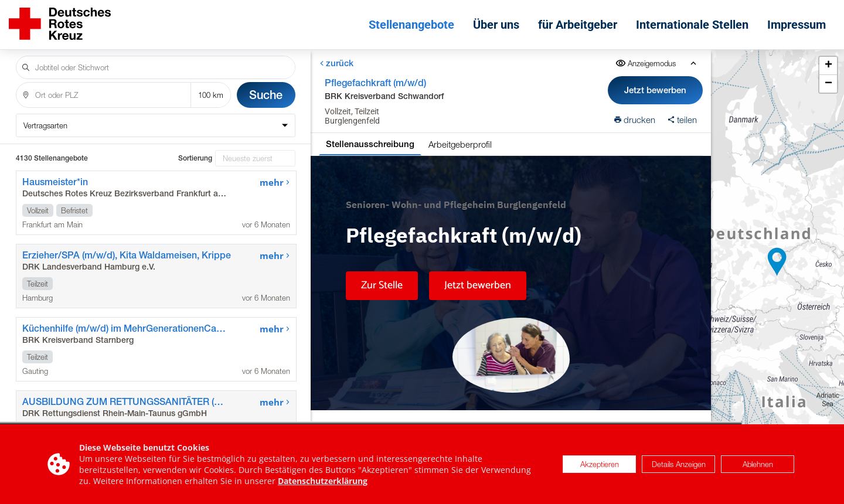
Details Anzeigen (679, 464)
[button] (777, 262)
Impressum (797, 25)
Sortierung (195, 158)
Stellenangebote (411, 25)
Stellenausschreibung (370, 144)
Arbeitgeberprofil (460, 144)
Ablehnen (758, 464)
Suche (266, 95)
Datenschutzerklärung (323, 481)
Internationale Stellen (692, 25)
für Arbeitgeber (578, 25)
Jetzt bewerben (655, 90)
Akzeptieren (600, 464)
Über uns (496, 25)
